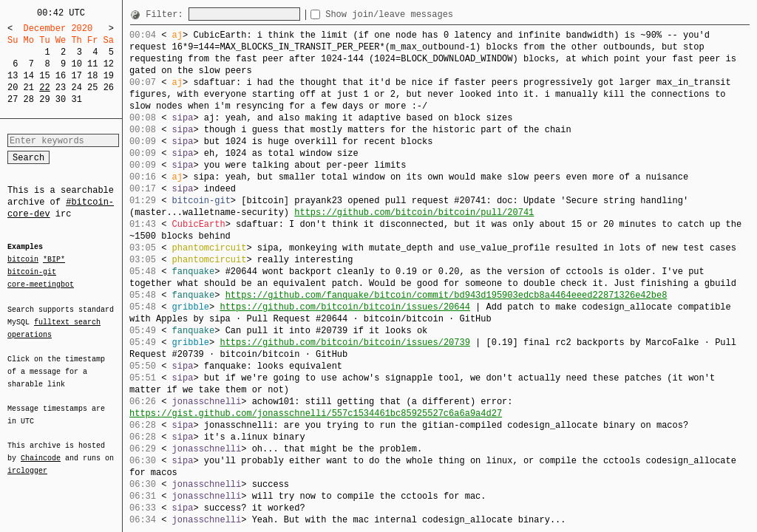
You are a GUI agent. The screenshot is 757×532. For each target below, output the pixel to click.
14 (29, 76)
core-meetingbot (41, 284)
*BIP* (54, 260)
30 (61, 99)
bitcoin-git (32, 272)
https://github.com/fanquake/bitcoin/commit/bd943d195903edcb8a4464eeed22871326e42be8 (447, 295)
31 (76, 99)
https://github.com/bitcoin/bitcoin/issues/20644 (344, 307)
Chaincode (41, 449)
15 (44, 76)
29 (44, 99)
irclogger (27, 461)
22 (44, 88)
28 (29, 99)
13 (13, 76)
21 (29, 88)
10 (76, 64)
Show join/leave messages (416, 14)
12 (109, 64)
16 (61, 76)
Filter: (167, 14)
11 (92, 64)
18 (92, 76)
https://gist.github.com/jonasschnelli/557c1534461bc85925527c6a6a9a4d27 (316, 413)
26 (109, 88)
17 (76, 76)
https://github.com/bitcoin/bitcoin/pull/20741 (414, 212)
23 (61, 88)
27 (13, 99)
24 (76, 88)
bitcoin (23, 260)
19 (109, 76)
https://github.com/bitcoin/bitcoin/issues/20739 (344, 342)
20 (13, 88)
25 (92, 88)
